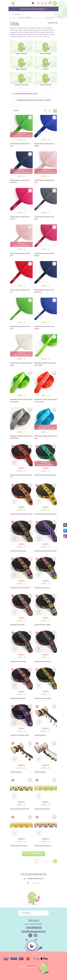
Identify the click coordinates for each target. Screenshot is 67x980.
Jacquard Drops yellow (42, 625)
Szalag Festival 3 (40, 735)
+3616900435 (36, 883)
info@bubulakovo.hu (33, 931)
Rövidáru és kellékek (25, 18)
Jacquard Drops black (18, 698)
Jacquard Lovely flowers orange (21, 514)
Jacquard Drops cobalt (18, 661)
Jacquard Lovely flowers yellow (45, 514)
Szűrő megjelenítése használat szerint (33, 100)
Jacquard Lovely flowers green (45, 475)
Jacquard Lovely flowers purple (45, 551)
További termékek (34, 854)
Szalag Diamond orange (19, 846)
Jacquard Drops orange (43, 698)
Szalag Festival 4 (16, 772)
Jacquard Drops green (18, 551)
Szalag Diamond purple (43, 846)
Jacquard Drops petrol (42, 588)
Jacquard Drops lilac (17, 625)
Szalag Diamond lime (42, 809)
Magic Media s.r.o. (32, 966)
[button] (25, 111)
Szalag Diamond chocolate (20, 809)
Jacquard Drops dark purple (20, 588)
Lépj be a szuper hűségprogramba (34, 9)
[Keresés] (33, 14)
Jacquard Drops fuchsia (43, 661)
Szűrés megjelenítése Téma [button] (26, 94)
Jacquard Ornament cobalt (19, 735)
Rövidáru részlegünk (17, 28)
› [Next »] (55, 861)
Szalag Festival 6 (40, 772)
